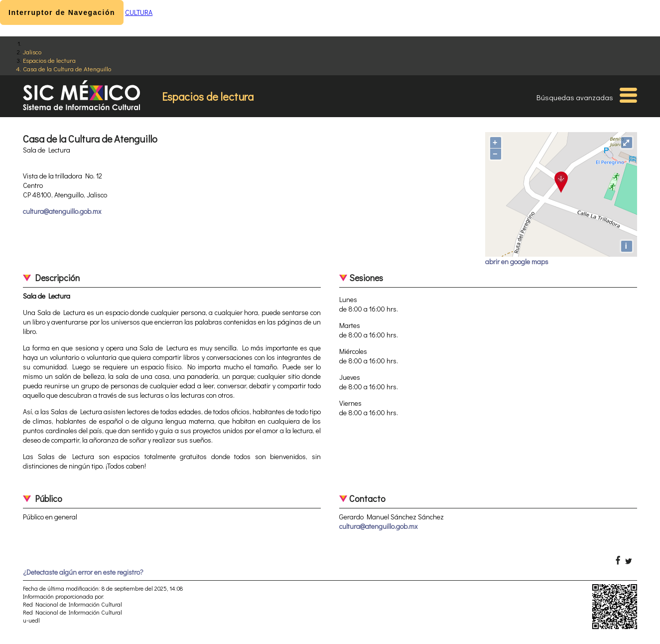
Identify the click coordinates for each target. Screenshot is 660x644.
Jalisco (32, 52)
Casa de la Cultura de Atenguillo (67, 69)
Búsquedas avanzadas (575, 97)
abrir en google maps (517, 261)
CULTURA (139, 12)
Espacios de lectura (49, 60)
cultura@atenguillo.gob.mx (62, 211)
